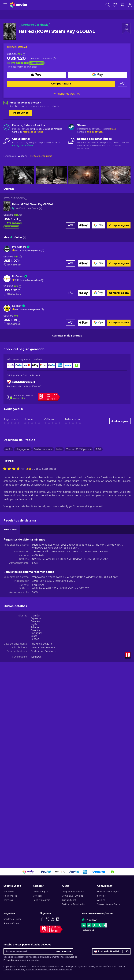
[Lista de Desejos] (115, 5)
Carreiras (8, 900)
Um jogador (23, 449)
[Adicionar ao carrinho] (122, 84)
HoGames (18, 276)
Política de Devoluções (74, 904)
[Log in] (130, 5)
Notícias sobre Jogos (108, 892)
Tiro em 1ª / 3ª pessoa (79, 449)
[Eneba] (18, 5)
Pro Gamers (19, 247)
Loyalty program (42, 900)
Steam (113, 129)
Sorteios (101, 896)
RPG (98, 449)
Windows (36, 657)
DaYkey (17, 306)
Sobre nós (9, 892)
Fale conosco (10, 896)
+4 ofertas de (67, 94)
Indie (59, 449)
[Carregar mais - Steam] (71, 127)
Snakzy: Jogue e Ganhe (109, 904)
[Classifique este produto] (15, 469)
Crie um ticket (69, 900)
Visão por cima (43, 449)
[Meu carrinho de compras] (122, 5)
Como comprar (41, 892)
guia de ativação (95, 132)
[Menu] (5, 5)
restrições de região (33, 132)
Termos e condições (14, 970)
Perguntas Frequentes (73, 892)
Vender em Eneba (12, 919)
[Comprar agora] (36, 75)
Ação (8, 449)
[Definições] (111, 951)
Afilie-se (101, 900)
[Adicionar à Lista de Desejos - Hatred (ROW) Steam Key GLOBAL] (126, 28)
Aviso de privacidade (36, 970)
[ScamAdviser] (21, 382)
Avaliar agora (120, 421)
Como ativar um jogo (73, 896)
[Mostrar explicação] (43, 251)
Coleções (38, 896)
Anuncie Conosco (12, 923)
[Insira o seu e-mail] (29, 951)
